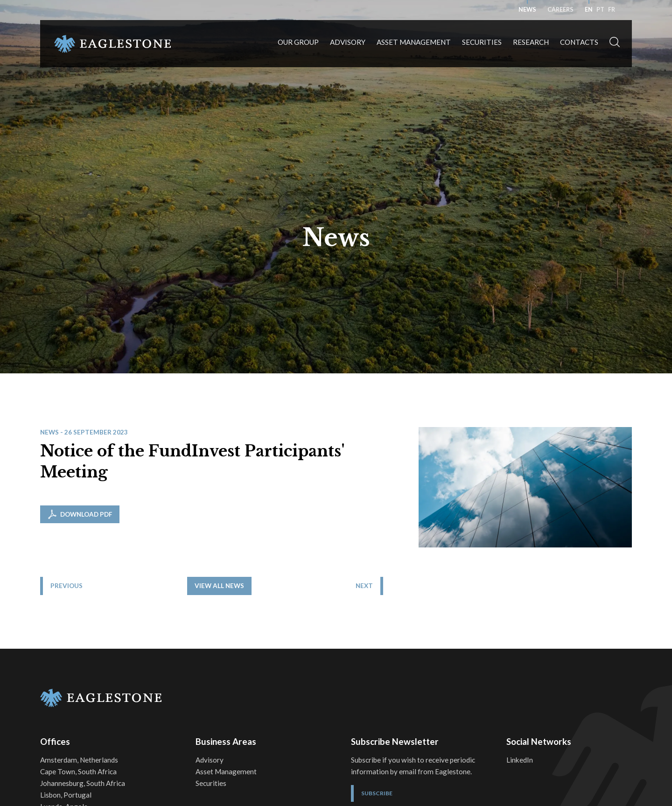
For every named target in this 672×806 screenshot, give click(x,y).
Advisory (348, 42)
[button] (615, 44)
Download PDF (80, 514)
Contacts (579, 42)
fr (612, 10)
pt (600, 10)
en (589, 10)
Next (613, 645)
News (527, 10)
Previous (66, 645)
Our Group (298, 42)
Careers (560, 10)
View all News (343, 645)
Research (531, 42)
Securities (482, 42)
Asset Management (414, 42)
